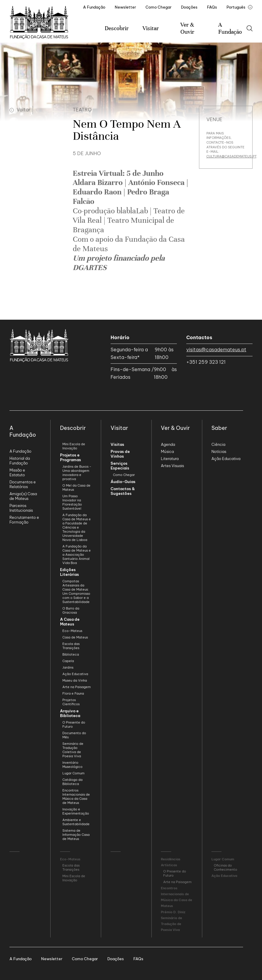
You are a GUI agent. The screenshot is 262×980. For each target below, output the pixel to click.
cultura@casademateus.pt (231, 156)
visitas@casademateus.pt (216, 350)
